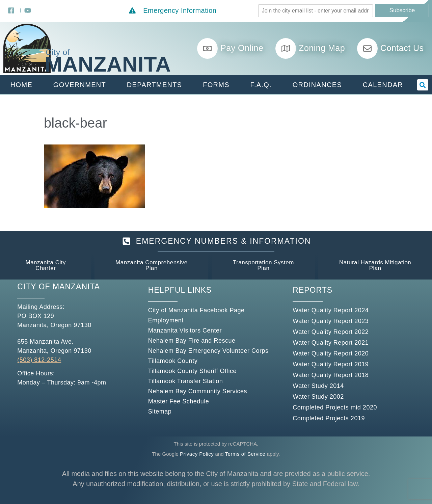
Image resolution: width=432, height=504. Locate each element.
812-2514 (47, 360)
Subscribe (402, 10)
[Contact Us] (367, 48)
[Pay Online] (207, 48)
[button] (423, 85)
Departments (155, 85)
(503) (25, 360)
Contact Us (402, 48)
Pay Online (242, 48)
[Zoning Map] (286, 48)
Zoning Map (322, 48)
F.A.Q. (261, 85)
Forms (216, 85)
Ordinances (317, 85)
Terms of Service (245, 454)
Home (21, 85)
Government (80, 85)
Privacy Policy (197, 454)
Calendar (383, 85)
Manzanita (108, 64)
